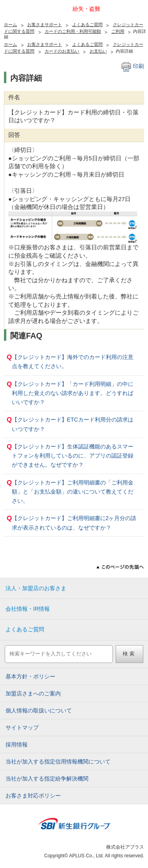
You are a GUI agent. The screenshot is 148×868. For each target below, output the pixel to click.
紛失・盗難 (86, 9)
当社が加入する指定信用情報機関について (58, 762)
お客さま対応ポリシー (33, 796)
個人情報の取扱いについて (39, 710)
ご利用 (118, 31)
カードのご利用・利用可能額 (73, 31)
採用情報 (17, 745)
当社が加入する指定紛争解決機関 (47, 779)
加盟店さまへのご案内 (33, 693)
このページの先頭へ (120, 567)
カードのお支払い (62, 51)
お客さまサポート (45, 25)
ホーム (10, 25)
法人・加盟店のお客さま (36, 588)
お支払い (98, 51)
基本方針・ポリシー (30, 676)
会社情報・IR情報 (28, 609)
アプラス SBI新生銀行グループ (22, 12)
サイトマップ (22, 727)
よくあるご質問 (87, 25)
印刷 (133, 66)
